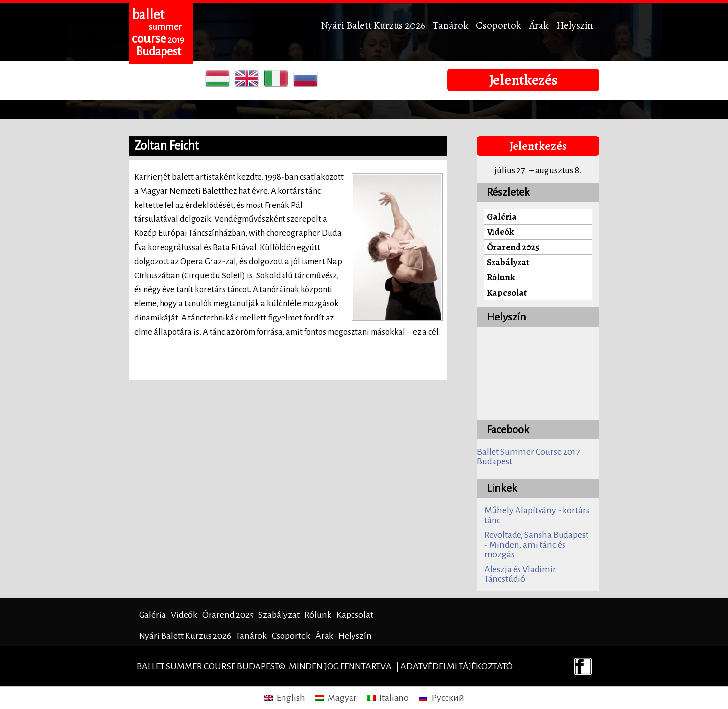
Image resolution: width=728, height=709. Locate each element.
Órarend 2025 (513, 247)
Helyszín (575, 25)
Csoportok (499, 25)
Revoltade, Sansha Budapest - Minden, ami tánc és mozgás (536, 545)
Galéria (502, 217)
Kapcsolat (507, 292)
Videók (500, 232)
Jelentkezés (523, 80)
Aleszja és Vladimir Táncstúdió (520, 574)
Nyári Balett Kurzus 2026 (373, 25)
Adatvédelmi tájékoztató (457, 666)
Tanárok (451, 25)
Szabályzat (508, 262)
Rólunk (501, 277)
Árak (539, 25)
